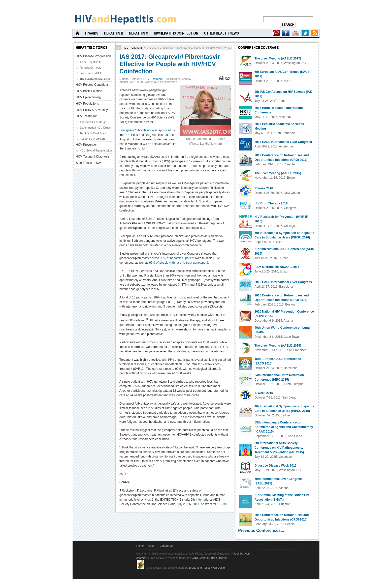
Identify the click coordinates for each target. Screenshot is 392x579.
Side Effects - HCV (88, 163)
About (152, 546)
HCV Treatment (132, 48)
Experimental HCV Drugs (95, 128)
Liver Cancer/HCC (91, 73)
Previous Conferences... (261, 530)
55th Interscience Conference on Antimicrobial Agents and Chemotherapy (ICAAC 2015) (284, 427)
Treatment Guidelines (93, 133)
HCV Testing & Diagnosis (93, 157)
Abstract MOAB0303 (215, 504)
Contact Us (166, 546)
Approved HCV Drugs (93, 122)
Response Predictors (92, 139)
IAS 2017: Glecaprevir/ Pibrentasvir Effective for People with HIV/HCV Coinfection (170, 64)
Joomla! (141, 558)
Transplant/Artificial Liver (95, 79)
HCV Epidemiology (89, 97)
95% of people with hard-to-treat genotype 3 (178, 263)
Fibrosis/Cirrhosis (90, 68)
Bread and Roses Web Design (208, 568)
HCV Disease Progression (93, 56)
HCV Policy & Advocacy (92, 110)
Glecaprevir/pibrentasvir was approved (145, 130)
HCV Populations (87, 104)
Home (140, 546)
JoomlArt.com (242, 554)
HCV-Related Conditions (92, 85)
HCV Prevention (87, 145)
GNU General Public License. (210, 558)
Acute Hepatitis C (90, 62)
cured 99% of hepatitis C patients (174, 258)
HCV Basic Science (89, 91)
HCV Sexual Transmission (96, 150)
